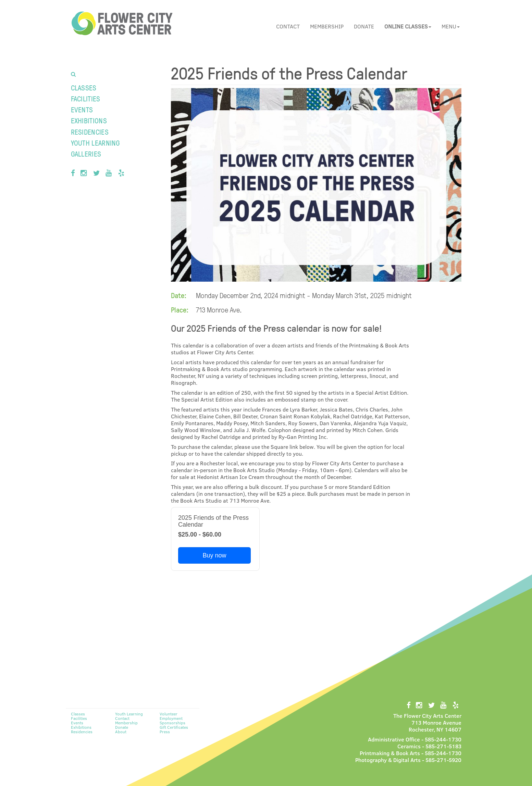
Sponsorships (172, 723)
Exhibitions (89, 120)
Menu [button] (451, 26)
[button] (408, 26)
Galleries (86, 154)
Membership (327, 26)
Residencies (90, 132)
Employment (171, 718)
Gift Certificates (174, 727)
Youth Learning (95, 143)
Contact (288, 26)
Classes (84, 88)
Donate (364, 26)
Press (165, 732)
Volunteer (169, 714)
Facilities (86, 99)
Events (82, 109)
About (121, 732)
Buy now (214, 555)
